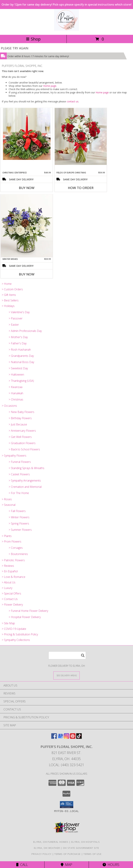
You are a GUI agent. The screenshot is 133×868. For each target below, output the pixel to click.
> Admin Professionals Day (25, 331)
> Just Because (18, 424)
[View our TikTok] (79, 738)
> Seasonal (9, 505)
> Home (7, 284)
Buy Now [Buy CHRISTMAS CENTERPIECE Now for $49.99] (27, 188)
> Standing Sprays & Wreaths (26, 468)
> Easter (14, 325)
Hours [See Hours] (111, 865)
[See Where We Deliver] (66, 675)
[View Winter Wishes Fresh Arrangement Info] (27, 226)
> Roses (7, 499)
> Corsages (16, 548)
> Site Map (8, 623)
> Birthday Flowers (20, 418)
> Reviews (8, 566)
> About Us (9, 582)
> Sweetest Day (18, 368)
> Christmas (16, 399)
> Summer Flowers (20, 530)
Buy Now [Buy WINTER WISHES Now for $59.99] (27, 274)
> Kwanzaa (15, 387)
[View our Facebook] (54, 738)
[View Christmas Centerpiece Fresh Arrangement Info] (27, 134)
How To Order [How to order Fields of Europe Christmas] (81, 188)
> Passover (16, 318)
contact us (73, 101)
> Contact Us (10, 599)
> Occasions (9, 406)
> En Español (10, 571)
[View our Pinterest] (73, 738)
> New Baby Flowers (21, 412)
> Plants (7, 536)
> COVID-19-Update (14, 629)
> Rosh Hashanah (20, 350)
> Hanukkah (16, 393)
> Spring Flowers (19, 523)
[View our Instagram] (66, 738)
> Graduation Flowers (22, 443)
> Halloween (16, 374)
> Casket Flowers (19, 474)
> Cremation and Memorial (25, 487)
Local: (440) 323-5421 (66, 765)
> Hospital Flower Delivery (25, 617)
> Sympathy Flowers (14, 456)
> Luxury (7, 588)
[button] (67, 805)
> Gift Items (9, 295)
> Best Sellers (10, 300)
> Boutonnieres (18, 554)
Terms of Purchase (67, 854)
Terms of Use (92, 854)
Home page (50, 86)
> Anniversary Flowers (22, 431)
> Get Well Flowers (20, 437)
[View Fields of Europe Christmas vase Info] (81, 136)
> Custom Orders (12, 289)
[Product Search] (67, 655)
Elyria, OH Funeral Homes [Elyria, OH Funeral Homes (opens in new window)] (51, 842)
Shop (33, 39)
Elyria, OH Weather (47, 848)
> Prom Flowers (12, 541)
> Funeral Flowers (20, 462)
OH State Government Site (81, 848)
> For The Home (19, 493)
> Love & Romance (14, 577)
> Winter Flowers (19, 517)
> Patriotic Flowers (13, 560)
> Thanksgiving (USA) (21, 381)
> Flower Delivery (12, 605)
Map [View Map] (66, 865)
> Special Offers (11, 593)
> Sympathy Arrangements (25, 481)
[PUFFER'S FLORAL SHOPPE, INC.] (66, 30)
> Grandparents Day (21, 356)
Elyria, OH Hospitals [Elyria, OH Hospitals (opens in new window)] (86, 842)
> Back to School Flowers (24, 449)
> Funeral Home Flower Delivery (28, 611)
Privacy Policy (41, 854)
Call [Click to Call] (22, 865)
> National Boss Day (21, 362)
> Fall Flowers (17, 511)
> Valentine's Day (19, 312)
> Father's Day (18, 343)
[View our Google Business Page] (60, 738)
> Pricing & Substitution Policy (20, 634)
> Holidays (8, 306)
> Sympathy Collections (16, 640)
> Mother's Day (18, 337)
